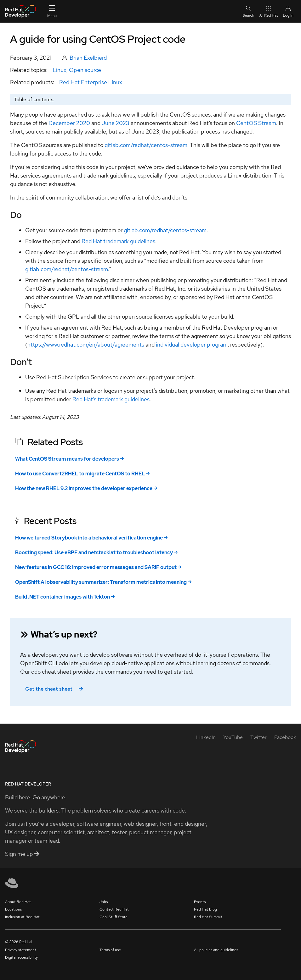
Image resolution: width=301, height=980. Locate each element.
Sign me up (22, 854)
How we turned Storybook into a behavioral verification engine (89, 538)
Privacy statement (21, 950)
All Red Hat (268, 11)
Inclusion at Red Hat (22, 917)
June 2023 (116, 123)
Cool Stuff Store (114, 917)
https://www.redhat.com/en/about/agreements (86, 345)
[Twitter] (258, 737)
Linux (60, 70)
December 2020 (69, 123)
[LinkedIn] (206, 737)
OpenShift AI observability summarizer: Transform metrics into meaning (101, 582)
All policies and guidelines (216, 950)
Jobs (104, 902)
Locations (13, 909)
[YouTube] (233, 737)
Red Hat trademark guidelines (118, 241)
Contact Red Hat (114, 909)
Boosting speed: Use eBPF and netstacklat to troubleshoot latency (94, 553)
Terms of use (110, 950)
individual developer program (192, 345)
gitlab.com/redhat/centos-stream (146, 145)
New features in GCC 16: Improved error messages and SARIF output (96, 567)
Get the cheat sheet (55, 689)
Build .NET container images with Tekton (62, 597)
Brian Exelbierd (88, 58)
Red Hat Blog (205, 909)
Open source (85, 70)
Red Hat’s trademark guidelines (111, 399)
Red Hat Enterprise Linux (91, 82)
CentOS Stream (256, 123)
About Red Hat (18, 902)
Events (200, 902)
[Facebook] (285, 737)
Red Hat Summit (208, 917)
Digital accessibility (21, 957)
